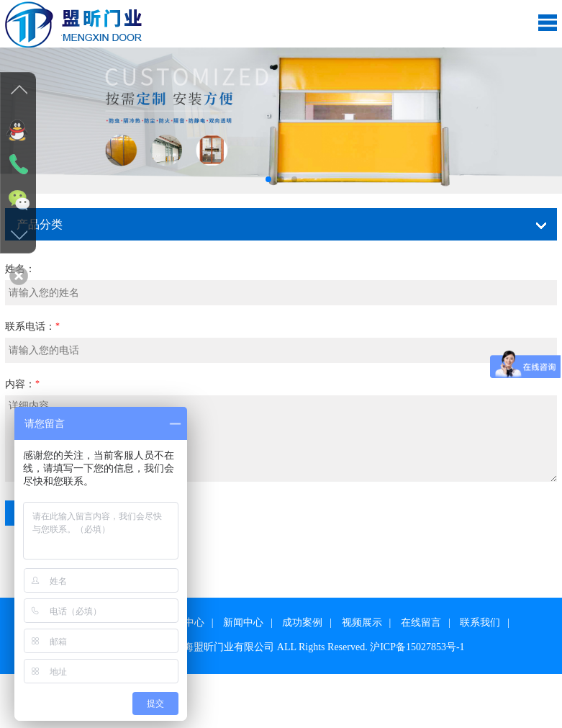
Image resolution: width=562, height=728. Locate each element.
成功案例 (302, 623)
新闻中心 (243, 623)
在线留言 (421, 623)
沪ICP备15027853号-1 (417, 647)
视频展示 (362, 623)
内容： (20, 384)
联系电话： (30, 327)
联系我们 (480, 623)
